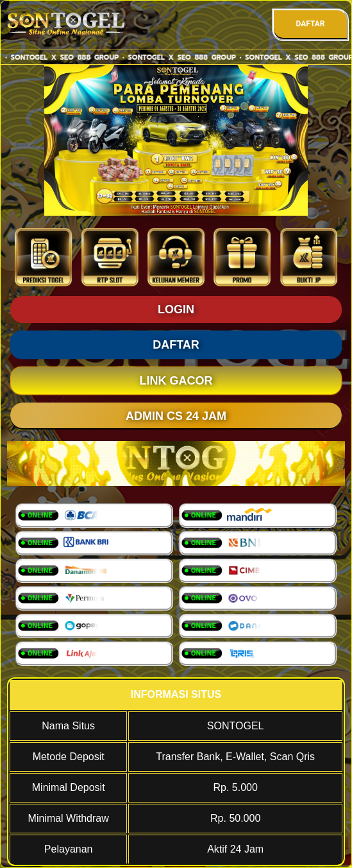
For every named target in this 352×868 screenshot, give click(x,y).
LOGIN (176, 309)
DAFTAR (310, 24)
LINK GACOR (176, 381)
